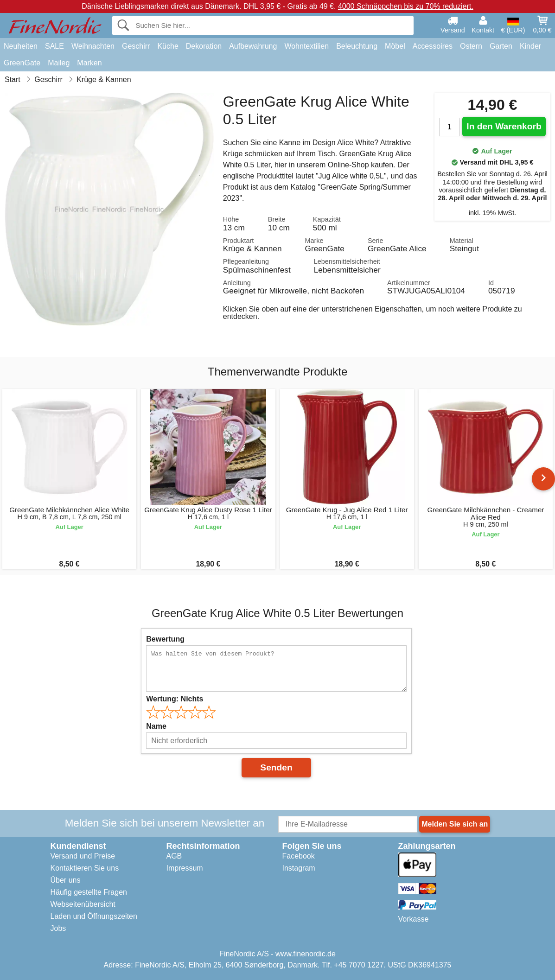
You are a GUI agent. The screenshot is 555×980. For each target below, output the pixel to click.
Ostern (471, 46)
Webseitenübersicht (83, 904)
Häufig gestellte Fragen (89, 892)
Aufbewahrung (253, 46)
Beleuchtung (357, 46)
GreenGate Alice (397, 248)
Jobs (58, 928)
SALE (54, 46)
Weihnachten (93, 46)
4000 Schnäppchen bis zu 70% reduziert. (406, 6)
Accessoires (433, 46)
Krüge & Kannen (252, 248)
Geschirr (136, 46)
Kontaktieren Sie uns (85, 868)
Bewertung (165, 639)
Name (156, 726)
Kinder (530, 46)
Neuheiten (21, 46)
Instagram (299, 868)
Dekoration (204, 46)
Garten (501, 46)
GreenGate (22, 63)
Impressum (185, 868)
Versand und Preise (83, 856)
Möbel (395, 46)
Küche (168, 46)
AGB (174, 856)
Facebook (299, 856)
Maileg (59, 63)
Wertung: (175, 699)
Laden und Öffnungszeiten (94, 916)
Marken (89, 63)
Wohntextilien (306, 46)
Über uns (66, 880)
